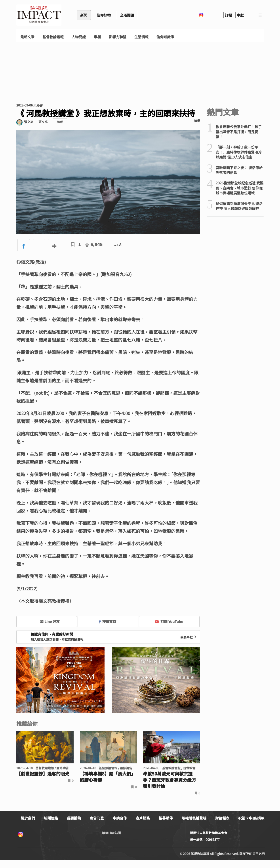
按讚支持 (108, 621)
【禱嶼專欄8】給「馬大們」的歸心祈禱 (108, 777)
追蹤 (60, 122)
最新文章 (27, 37)
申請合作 (120, 818)
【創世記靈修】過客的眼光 (43, 774)
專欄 (97, 37)
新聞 (84, 15)
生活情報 (141, 37)
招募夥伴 (166, 818)
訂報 (228, 15)
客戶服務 (143, 818)
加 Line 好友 (47, 621)
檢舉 (197, 121)
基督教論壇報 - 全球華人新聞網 (39, 15)
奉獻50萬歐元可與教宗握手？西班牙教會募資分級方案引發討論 (170, 780)
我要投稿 (74, 818)
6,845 (94, 244)
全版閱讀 (127, 15)
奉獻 (240, 15)
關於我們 (28, 818)
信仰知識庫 (165, 37)
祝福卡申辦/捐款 (251, 818)
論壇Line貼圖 (111, 833)
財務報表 (222, 818)
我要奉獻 (189, 637)
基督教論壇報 (53, 37)
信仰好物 (104, 15)
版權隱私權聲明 (194, 818)
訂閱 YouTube (169, 621)
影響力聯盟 (118, 37)
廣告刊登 (97, 818)
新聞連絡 (51, 818)
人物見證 (79, 37)
